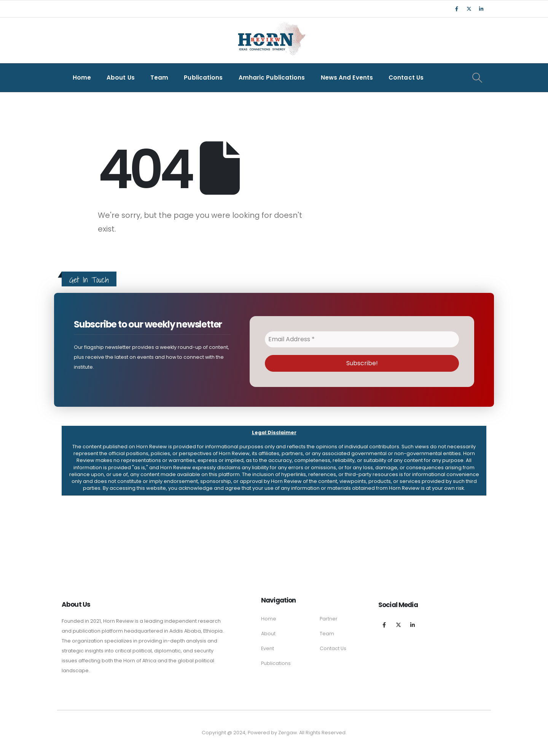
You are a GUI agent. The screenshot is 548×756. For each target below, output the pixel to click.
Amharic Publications (272, 78)
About (268, 634)
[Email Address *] (362, 339)
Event (268, 648)
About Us (121, 78)
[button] (274, 461)
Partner (329, 619)
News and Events (347, 78)
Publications (203, 78)
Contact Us (406, 78)
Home (82, 78)
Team (159, 78)
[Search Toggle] (477, 78)
